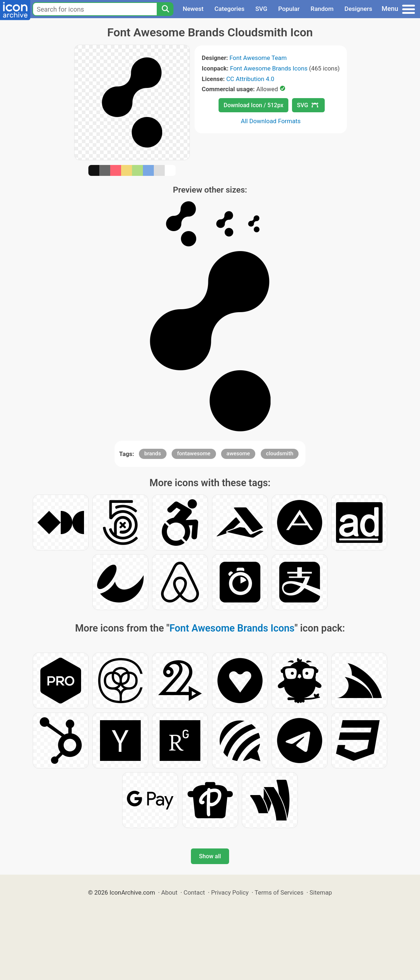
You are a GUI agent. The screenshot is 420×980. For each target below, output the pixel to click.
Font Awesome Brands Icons (269, 68)
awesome (238, 453)
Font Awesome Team (258, 58)
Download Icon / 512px (253, 105)
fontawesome (194, 453)
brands (153, 453)
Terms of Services (279, 892)
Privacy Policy (230, 892)
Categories (230, 9)
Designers (358, 9)
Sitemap (321, 892)
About (169, 892)
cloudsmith (280, 453)
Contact (194, 892)
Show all (210, 856)
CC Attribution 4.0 (250, 79)
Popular (289, 9)
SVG (261, 9)
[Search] (165, 9)
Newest (193, 9)
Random (322, 9)
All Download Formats (271, 121)
